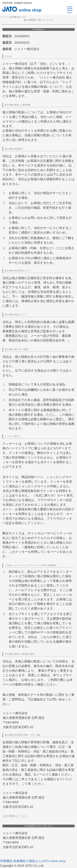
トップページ (5, 17)
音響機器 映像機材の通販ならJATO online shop (33, 861)
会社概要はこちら (15, 816)
